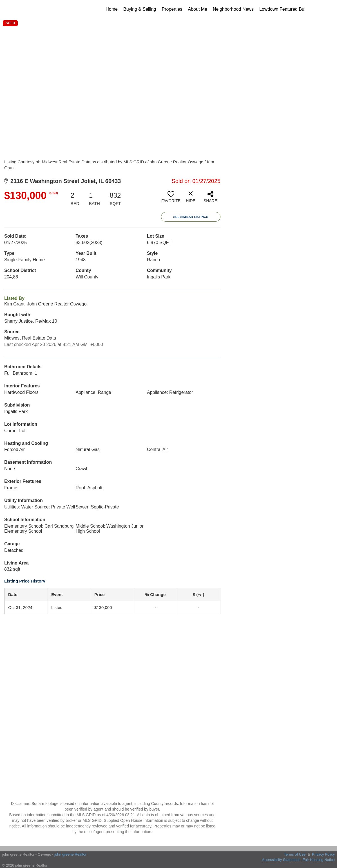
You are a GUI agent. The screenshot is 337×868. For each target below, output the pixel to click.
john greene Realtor (70, 854)
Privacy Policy (323, 854)
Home (112, 9)
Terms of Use (295, 854)
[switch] (171, 199)
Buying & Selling (140, 9)
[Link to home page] (44, 9)
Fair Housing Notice (319, 860)
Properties (172, 9)
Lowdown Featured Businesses (291, 9)
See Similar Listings (191, 217)
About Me (197, 9)
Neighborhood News (233, 9)
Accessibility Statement (281, 860)
